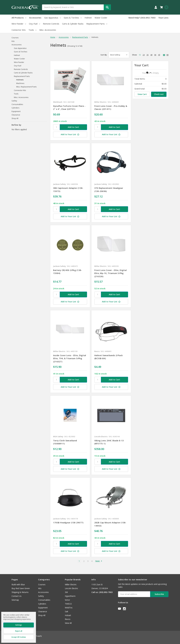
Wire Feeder (19, 24)
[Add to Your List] (70, 134)
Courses (15, 38)
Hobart (68, 615)
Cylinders (15, 108)
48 (151, 55)
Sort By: (104, 55)
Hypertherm (70, 596)
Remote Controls (51, 24)
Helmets (20, 80)
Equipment (16, 111)
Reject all (19, 631)
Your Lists (163, 18)
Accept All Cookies (19, 637)
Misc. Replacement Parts (26, 87)
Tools (33, 30)
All (159, 55)
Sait (67, 611)
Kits (13, 41)
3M (66, 592)
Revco (68, 619)
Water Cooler (101, 18)
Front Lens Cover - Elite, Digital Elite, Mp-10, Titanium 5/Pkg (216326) (111, 273)
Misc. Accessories (48, 30)
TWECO (68, 604)
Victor (67, 600)
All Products (19, 18)
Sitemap (15, 600)
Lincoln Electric (71, 588)
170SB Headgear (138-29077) (68, 522)
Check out (159, 94)
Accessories (35, 18)
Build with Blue (18, 584)
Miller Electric (71, 584)
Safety (14, 101)
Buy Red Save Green (21, 588)
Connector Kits (19, 30)
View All (68, 623)
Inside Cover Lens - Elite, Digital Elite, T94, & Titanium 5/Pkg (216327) (70, 358)
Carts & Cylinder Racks (73, 24)
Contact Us (17, 596)
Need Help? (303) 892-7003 (142, 18)
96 (155, 55)
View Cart (142, 94)
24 (144, 55)
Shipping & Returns (20, 592)
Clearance (16, 115)
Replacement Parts (97, 24)
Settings (19, 625)
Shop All (15, 118)
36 (147, 55)
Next (99, 561)
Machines (20, 83)
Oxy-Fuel (34, 24)
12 (140, 55)
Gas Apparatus (53, 18)
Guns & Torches (73, 18)
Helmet (88, 18)
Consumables (17, 104)
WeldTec (69, 608)
